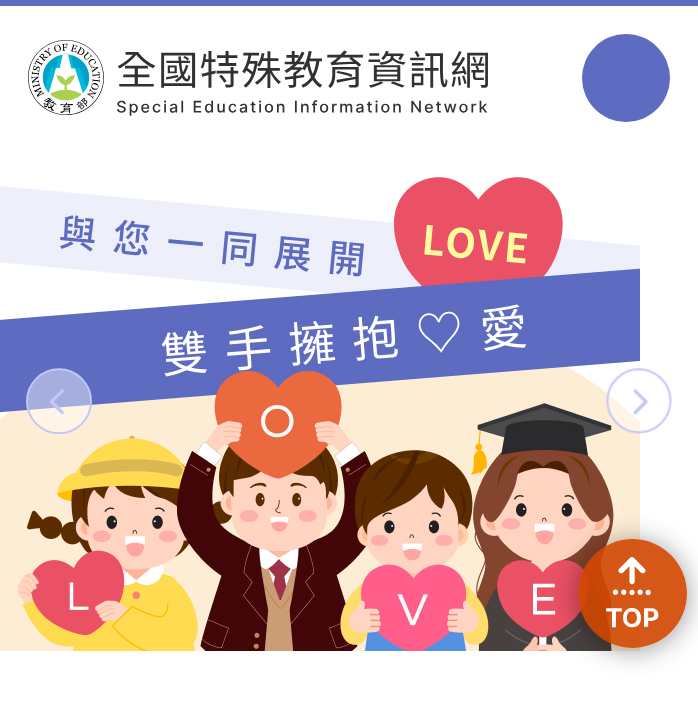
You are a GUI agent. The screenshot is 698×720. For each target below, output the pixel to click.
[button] (58, 400)
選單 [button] (625, 77)
